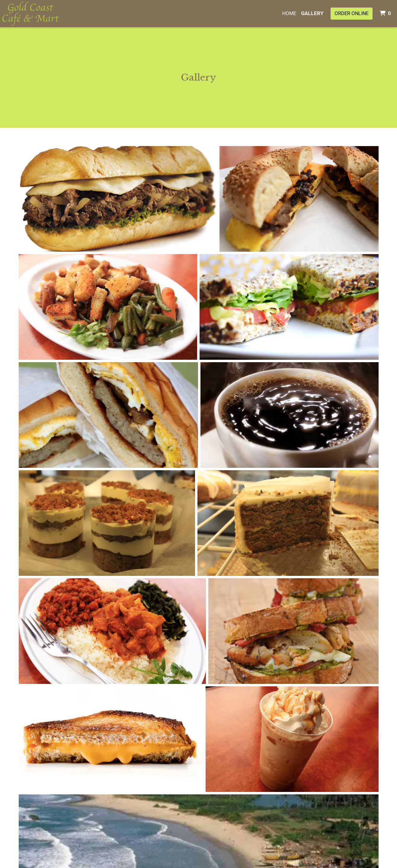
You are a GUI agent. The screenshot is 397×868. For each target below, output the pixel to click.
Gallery (312, 13)
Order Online (352, 13)
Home (289, 13)
